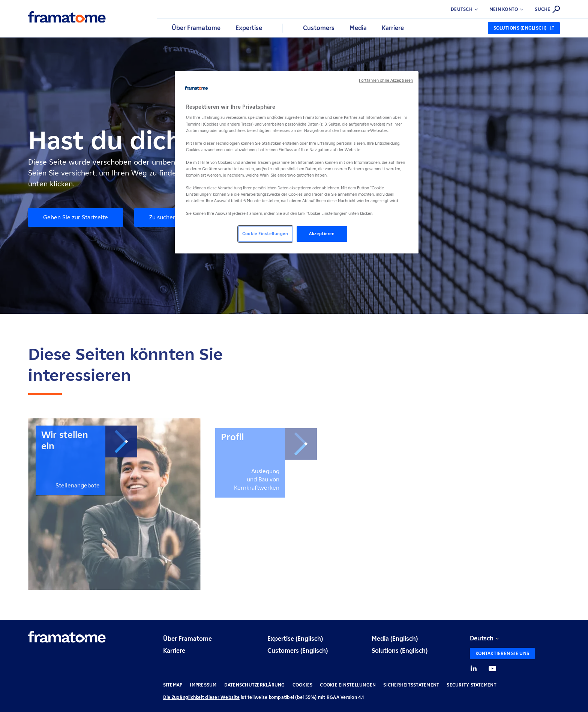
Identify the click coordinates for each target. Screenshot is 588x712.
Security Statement (472, 685)
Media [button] (358, 28)
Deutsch (482, 638)
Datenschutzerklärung (255, 685)
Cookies (303, 685)
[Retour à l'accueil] (67, 17)
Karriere (174, 651)
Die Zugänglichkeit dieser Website (201, 697)
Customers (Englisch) (298, 651)
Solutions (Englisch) (400, 651)
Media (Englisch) (395, 639)
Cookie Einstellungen (348, 685)
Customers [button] (319, 28)
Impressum (203, 685)
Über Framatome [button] (196, 28)
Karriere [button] (393, 28)
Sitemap (173, 685)
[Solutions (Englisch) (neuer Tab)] (524, 28)
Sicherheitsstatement (411, 685)
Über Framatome (187, 639)
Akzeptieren (322, 234)
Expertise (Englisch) (295, 639)
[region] (297, 163)
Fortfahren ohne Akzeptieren (386, 80)
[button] (512, 9)
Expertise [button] (249, 28)
